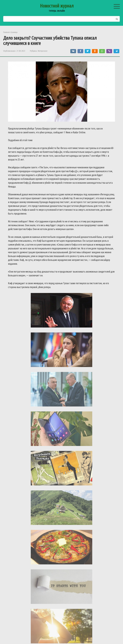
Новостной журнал (57, 6)
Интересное (43, 51)
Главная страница (10, 32)
